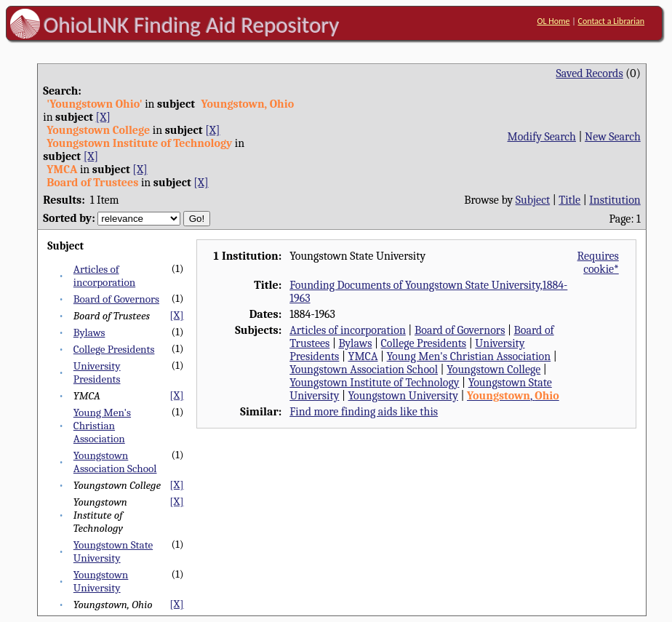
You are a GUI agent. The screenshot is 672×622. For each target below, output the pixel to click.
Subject (533, 200)
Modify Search (542, 137)
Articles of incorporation (104, 276)
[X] (103, 117)
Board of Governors (116, 299)
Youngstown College (493, 370)
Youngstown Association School (115, 462)
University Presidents (97, 372)
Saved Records (589, 73)
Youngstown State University (113, 551)
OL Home (553, 21)
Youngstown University (101, 581)
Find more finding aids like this (364, 412)
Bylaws (89, 332)
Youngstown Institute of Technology (374, 383)
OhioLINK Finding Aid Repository (192, 25)
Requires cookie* (598, 263)
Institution (615, 200)
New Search (613, 137)
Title (569, 200)
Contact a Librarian (611, 21)
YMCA (363, 356)
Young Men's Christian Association (102, 426)
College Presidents (114, 349)
